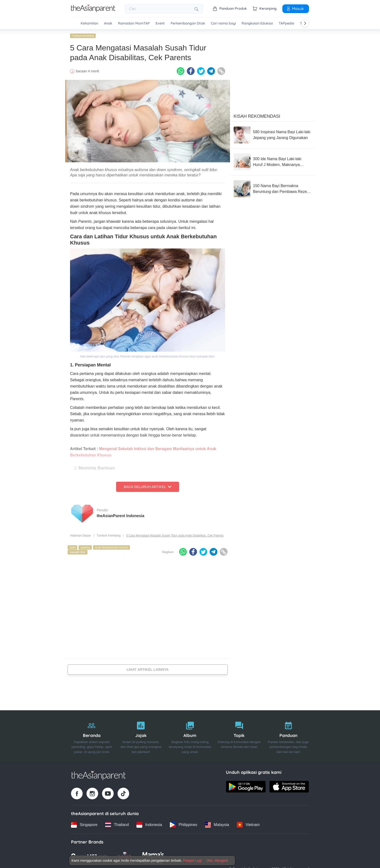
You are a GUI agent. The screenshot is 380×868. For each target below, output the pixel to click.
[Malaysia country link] (217, 825)
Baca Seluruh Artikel (148, 487)
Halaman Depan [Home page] (81, 536)
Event (160, 23)
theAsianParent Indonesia (121, 516)
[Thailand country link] (117, 825)
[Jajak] (141, 736)
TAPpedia (286, 23)
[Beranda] (92, 736)
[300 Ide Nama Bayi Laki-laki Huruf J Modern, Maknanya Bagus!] (272, 162)
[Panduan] (288, 736)
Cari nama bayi (223, 23)
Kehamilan (89, 23)
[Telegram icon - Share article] (211, 71)
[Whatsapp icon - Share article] (181, 71)
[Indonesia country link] (149, 825)
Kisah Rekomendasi (257, 116)
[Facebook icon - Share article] (191, 71)
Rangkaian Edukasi (257, 23)
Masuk (295, 8)
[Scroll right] (305, 23)
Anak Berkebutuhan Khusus (111, 547)
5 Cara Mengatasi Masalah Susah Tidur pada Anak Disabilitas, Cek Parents (175, 536)
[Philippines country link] (184, 825)
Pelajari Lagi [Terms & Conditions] (192, 860)
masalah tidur (78, 552)
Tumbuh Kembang (83, 36)
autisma (85, 547)
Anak (108, 23)
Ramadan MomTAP (134, 23)
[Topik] (239, 736)
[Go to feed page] (93, 11)
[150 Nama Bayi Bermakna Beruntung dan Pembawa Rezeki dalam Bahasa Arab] (272, 189)
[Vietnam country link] (248, 825)
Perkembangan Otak (188, 23)
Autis (72, 547)
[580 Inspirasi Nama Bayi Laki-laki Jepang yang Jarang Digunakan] (272, 135)
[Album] (190, 736)
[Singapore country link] (84, 825)
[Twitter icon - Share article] (201, 71)
